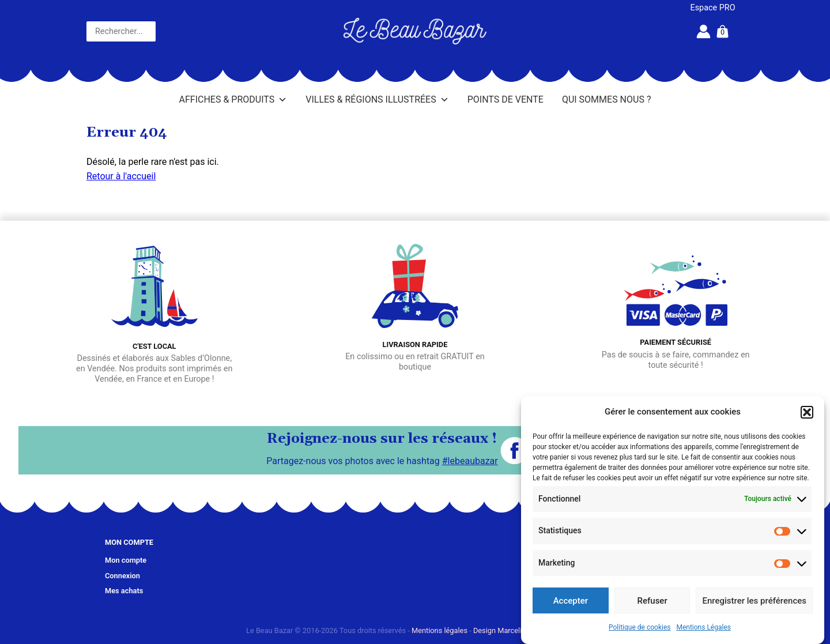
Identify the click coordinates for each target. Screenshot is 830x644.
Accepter (571, 601)
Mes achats (124, 591)
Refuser (652, 601)
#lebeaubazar (470, 461)
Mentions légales (439, 630)
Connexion (122, 576)
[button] (807, 412)
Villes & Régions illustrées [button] (377, 100)
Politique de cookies (640, 627)
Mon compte (126, 560)
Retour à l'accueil (121, 176)
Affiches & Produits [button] (233, 100)
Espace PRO (713, 8)
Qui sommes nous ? (607, 99)
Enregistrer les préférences (754, 601)
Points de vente (505, 99)
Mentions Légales (703, 627)
